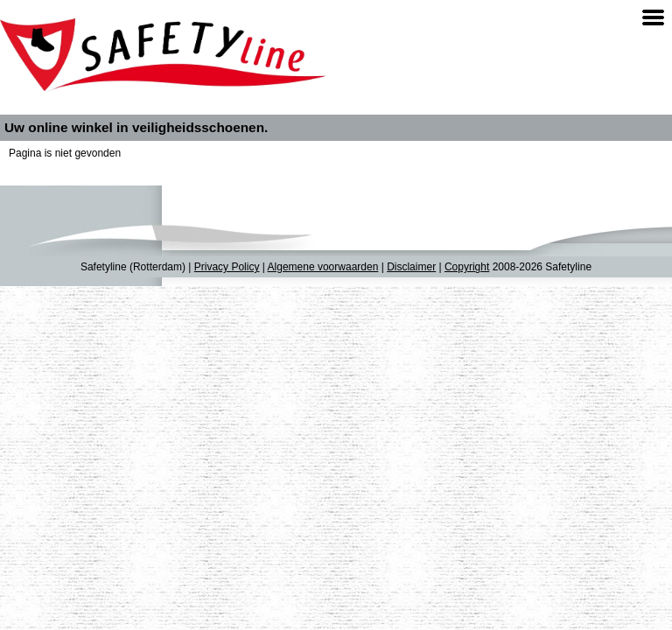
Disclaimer (411, 267)
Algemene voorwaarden (323, 267)
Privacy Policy (227, 267)
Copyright (467, 267)
